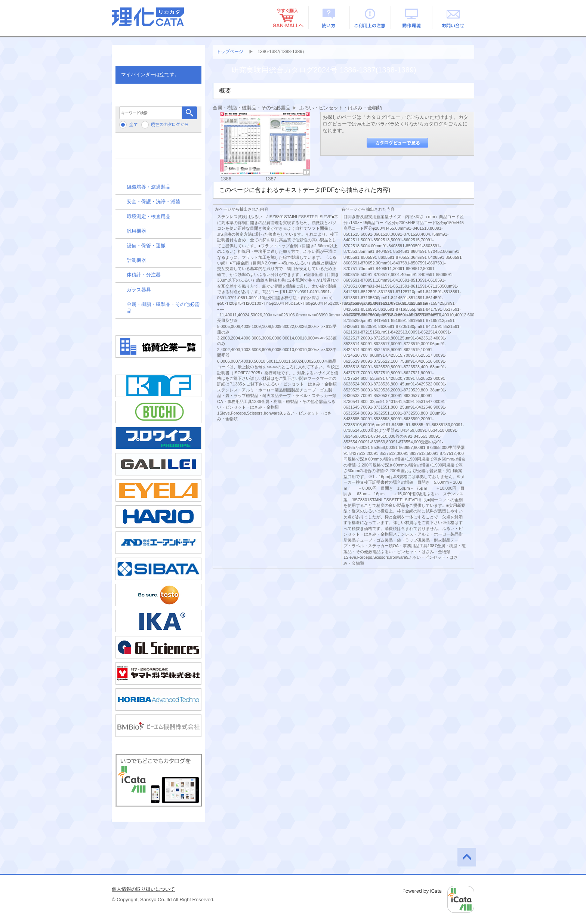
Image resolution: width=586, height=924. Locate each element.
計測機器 (136, 260)
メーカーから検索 (158, 148)
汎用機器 (136, 231)
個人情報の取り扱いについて (143, 889)
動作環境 (412, 18)
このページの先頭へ (467, 857)
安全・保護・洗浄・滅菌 (153, 201)
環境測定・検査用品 (149, 216)
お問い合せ (454, 18)
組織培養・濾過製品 (149, 187)
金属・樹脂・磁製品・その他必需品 (163, 308)
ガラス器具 (139, 290)
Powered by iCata (439, 899)
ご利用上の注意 (371, 18)
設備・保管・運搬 (146, 246)
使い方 (329, 18)
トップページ (230, 52)
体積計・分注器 (144, 275)
